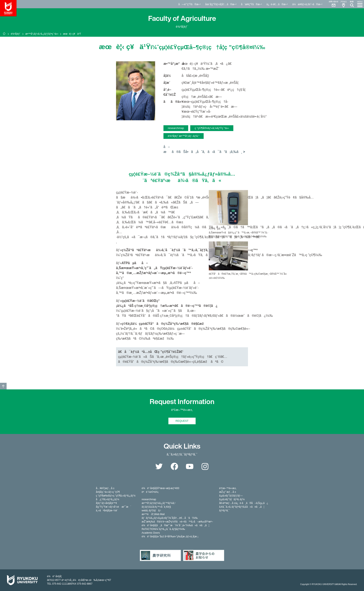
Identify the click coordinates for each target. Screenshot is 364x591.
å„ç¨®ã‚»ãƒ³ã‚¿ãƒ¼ (107, 499)
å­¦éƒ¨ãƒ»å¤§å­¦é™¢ (106, 503)
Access (343, 4)
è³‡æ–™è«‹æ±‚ (228, 488)
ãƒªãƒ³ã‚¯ (224, 511)
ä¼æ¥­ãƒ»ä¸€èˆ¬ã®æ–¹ (307, 4)
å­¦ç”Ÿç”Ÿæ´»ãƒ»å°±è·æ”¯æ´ (113, 507)
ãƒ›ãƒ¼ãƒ (4, 34)
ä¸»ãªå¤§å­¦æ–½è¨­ (107, 511)
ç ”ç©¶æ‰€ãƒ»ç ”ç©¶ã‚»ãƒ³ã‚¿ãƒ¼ (116, 496)
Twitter (159, 466)
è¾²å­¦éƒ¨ (16, 34)
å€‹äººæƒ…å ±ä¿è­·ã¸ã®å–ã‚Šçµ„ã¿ (244, 503)
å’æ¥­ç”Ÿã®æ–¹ (251, 4)
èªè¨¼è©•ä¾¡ (150, 492)
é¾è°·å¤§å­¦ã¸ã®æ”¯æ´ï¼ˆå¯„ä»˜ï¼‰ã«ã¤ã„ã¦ (175, 525)
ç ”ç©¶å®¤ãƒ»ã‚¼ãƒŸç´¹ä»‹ (212, 128)
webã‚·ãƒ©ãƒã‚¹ (151, 511)
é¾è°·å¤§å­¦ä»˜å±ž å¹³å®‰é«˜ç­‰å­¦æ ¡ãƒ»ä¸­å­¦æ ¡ (170, 537)
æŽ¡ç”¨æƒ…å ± (228, 492)
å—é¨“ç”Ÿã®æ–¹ (189, 4)
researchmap (176, 128)
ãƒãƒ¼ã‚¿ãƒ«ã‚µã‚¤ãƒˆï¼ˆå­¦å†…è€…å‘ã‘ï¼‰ (170, 518)
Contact (332, 4)
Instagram (205, 466)
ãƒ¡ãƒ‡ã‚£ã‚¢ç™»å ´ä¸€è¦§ (156, 507)
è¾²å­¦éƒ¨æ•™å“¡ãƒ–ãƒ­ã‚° (184, 136)
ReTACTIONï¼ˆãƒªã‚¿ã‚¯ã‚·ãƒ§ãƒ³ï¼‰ (163, 529)
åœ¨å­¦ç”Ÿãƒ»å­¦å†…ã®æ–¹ (221, 4)
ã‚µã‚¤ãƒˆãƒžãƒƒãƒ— (231, 496)
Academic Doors (151, 533)
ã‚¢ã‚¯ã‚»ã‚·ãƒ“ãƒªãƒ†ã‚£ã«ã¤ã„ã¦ (242, 507)
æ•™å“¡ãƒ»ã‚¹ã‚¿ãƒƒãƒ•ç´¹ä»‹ (42, 34)
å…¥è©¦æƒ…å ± (105, 488)
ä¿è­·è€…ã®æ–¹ (277, 4)
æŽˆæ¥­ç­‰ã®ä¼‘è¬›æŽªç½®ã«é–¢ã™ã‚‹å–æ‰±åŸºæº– (177, 522)
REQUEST (182, 421)
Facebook (174, 466)
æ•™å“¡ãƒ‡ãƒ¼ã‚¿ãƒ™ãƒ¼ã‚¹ (159, 503)
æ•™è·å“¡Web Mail (153, 514)
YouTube (190, 466)
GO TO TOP (3, 386)
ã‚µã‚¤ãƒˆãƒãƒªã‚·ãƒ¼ (232, 499)
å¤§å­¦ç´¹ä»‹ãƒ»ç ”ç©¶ (108, 492)
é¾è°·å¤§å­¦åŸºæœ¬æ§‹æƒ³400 (160, 488)
